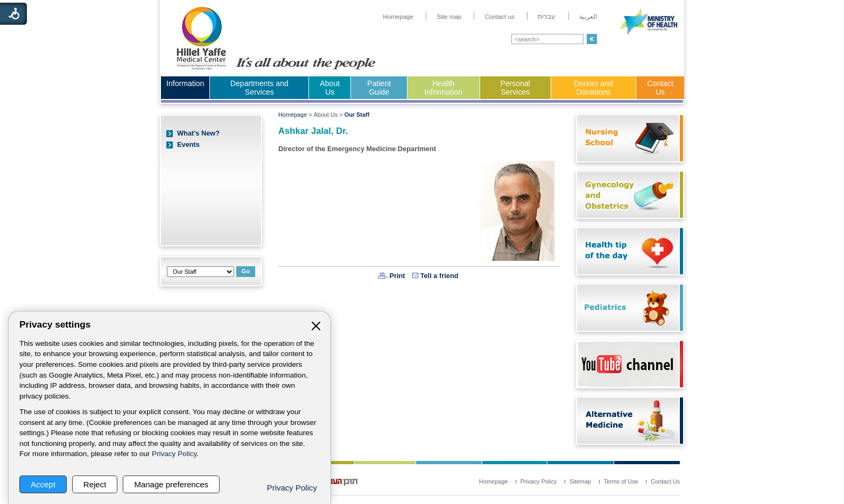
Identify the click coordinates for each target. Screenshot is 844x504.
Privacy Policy (174, 454)
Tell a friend (439, 276)
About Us (330, 88)
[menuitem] (398, 17)
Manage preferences (171, 484)
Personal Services (515, 88)
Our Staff (357, 115)
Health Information (444, 88)
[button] (592, 39)
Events (188, 144)
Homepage (293, 115)
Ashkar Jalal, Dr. (313, 131)
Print (397, 276)
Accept (43, 484)
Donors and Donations (593, 88)
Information (185, 83)
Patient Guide (379, 88)
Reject (95, 484)
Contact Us (660, 88)
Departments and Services (259, 88)
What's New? (198, 133)
